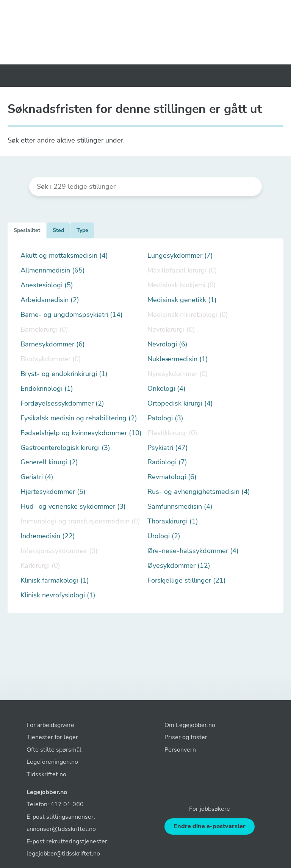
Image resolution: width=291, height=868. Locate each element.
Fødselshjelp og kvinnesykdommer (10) (81, 433)
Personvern (180, 750)
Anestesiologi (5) (47, 285)
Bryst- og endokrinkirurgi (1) (64, 374)
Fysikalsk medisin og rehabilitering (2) (79, 418)
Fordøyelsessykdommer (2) (62, 403)
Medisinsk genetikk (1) (182, 300)
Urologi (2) (164, 536)
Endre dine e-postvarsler (210, 826)
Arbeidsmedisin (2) (50, 300)
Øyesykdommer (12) (179, 566)
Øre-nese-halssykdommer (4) (193, 551)
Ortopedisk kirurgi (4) (180, 403)
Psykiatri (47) (168, 448)
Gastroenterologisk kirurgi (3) (65, 448)
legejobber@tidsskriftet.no (63, 854)
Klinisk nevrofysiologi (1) (58, 595)
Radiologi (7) (167, 462)
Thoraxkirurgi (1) (173, 521)
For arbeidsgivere (50, 725)
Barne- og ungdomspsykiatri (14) (72, 315)
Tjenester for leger (52, 737)
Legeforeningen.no (52, 762)
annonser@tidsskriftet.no (61, 829)
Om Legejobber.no (190, 725)
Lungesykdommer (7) (180, 256)
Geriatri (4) (37, 477)
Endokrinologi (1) (47, 389)
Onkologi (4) (167, 389)
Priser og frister (186, 737)
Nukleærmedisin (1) (178, 359)
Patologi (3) (165, 418)
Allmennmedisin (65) (53, 270)
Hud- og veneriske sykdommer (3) (73, 507)
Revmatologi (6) (172, 477)
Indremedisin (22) (48, 536)
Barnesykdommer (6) (53, 344)
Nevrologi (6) (167, 344)
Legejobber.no (47, 792)
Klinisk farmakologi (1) (55, 580)
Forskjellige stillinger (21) (187, 580)
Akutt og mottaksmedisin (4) (64, 256)
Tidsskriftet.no (46, 774)
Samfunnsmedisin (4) (180, 507)
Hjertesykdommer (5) (53, 492)
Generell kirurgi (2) (49, 462)
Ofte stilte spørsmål (54, 750)
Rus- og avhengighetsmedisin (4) (199, 492)
